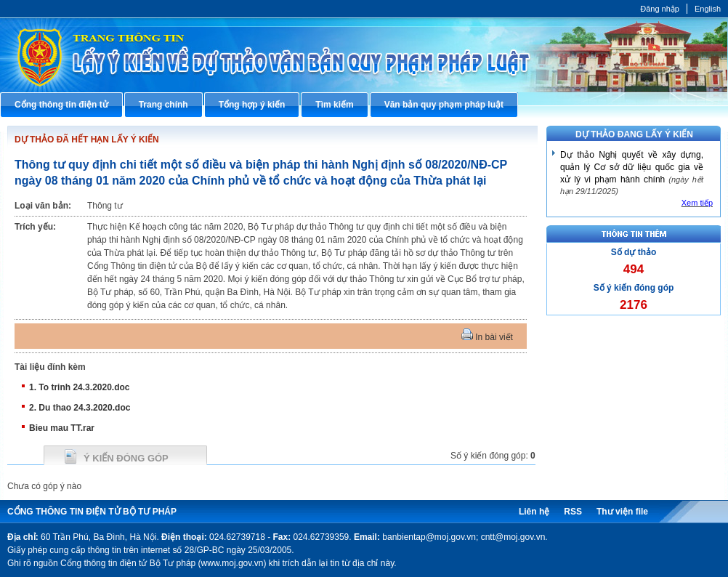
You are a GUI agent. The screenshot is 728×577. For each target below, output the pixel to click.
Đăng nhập (660, 9)
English (708, 9)
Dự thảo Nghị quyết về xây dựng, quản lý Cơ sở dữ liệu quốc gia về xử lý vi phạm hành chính (632, 167)
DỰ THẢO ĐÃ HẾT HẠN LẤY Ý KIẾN (87, 140)
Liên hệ (534, 512)
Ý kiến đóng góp (126, 458)
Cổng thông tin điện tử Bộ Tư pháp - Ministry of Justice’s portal (364, 55)
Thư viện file (622, 512)
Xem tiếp (697, 203)
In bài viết (487, 337)
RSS (573, 512)
